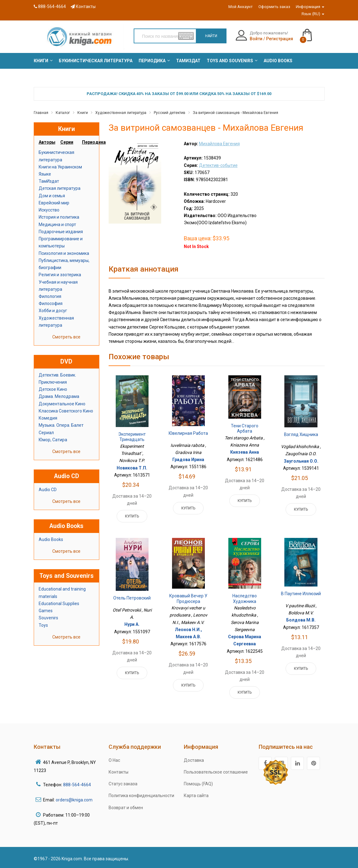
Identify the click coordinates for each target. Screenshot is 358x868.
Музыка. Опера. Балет (61, 425)
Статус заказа (123, 784)
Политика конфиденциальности (141, 796)
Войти (256, 39)
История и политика (59, 217)
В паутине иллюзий (301, 594)
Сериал (46, 433)
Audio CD (48, 490)
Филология (50, 296)
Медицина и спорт (57, 225)
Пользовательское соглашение (216, 772)
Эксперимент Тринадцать (132, 437)
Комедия (48, 418)
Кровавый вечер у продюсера (188, 599)
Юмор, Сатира (53, 440)
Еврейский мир (54, 203)
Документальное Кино (62, 404)
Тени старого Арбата (245, 429)
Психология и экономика (64, 253)
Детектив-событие (218, 165)
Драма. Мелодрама (59, 396)
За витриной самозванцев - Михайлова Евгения (235, 113)
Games (46, 611)
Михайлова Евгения (219, 144)
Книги (83, 113)
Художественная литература (121, 113)
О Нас (114, 760)
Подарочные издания (61, 232)
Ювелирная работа (188, 433)
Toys (43, 625)
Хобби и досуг (53, 311)
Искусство (49, 210)
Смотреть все (66, 337)
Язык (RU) (313, 14)
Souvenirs (48, 618)
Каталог (63, 113)
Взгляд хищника (301, 434)
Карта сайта (196, 796)
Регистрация (280, 39)
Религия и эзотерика (60, 275)
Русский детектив (170, 113)
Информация (310, 7)
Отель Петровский (132, 598)
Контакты (83, 7)
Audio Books (51, 539)
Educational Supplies (59, 604)
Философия (51, 303)
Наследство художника (245, 599)
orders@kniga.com (74, 800)
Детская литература (60, 188)
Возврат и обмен (126, 808)
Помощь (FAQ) (198, 784)
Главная (41, 113)
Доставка (194, 760)
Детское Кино (53, 389)
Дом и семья (52, 196)
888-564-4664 (50, 7)
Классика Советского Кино (66, 411)
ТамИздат (49, 181)
